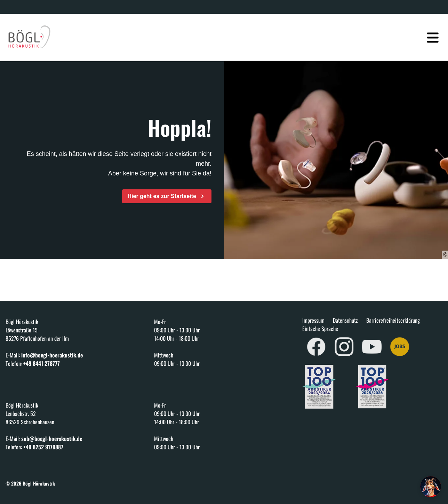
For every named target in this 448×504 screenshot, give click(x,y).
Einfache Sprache (320, 329)
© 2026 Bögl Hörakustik (30, 483)
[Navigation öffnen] (433, 33)
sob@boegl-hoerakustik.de (52, 439)
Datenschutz (345, 320)
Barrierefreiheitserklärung (393, 320)
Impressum (313, 320)
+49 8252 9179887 (43, 447)
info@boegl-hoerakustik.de (52, 355)
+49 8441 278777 (42, 363)
